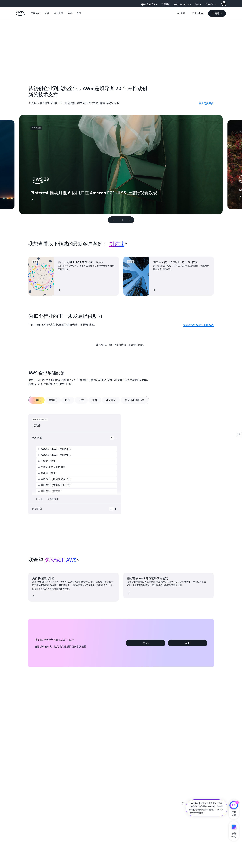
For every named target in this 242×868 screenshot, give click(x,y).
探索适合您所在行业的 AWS (198, 325)
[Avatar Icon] (224, 4)
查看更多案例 (206, 103)
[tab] (37, 400)
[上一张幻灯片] (112, 220)
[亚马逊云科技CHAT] (234, 806)
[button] (35, 13)
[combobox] (118, 244)
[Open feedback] (239, 434)
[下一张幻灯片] (130, 220)
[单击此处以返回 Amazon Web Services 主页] (20, 15)
